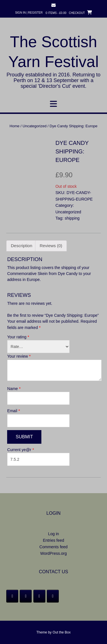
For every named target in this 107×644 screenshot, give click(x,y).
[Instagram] (39, 596)
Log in (53, 534)
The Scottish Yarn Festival (53, 52)
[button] (53, 104)
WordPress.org (53, 553)
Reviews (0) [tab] (51, 246)
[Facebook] (12, 596)
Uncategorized (35, 126)
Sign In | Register (29, 13)
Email (14, 411)
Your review (19, 356)
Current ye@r (21, 450)
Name (14, 388)
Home (15, 126)
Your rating (18, 337)
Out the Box (61, 632)
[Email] (53, 596)
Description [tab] (22, 246)
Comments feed (53, 547)
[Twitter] (26, 596)
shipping (72, 218)
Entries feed (53, 540)
